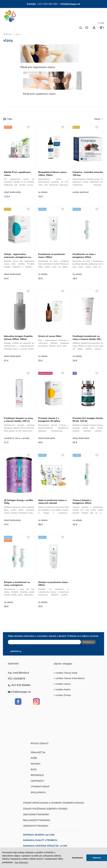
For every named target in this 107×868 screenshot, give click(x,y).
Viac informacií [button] (21, 862)
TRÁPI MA (7, 34)
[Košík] (102, 28)
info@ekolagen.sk (70, 4)
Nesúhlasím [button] (78, 858)
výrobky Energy (63, 695)
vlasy (18, 34)
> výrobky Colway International (69, 678)
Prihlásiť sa (88, 642)
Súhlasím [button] (97, 858)
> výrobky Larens (62, 684)
